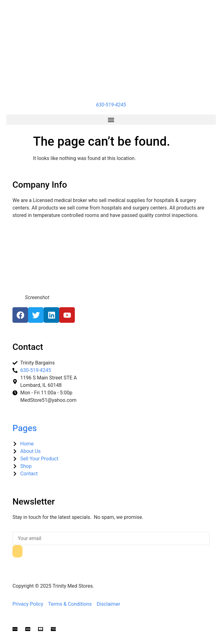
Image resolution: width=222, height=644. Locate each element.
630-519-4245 (111, 105)
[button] (111, 120)
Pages (25, 428)
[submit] (17, 551)
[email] (111, 538)
